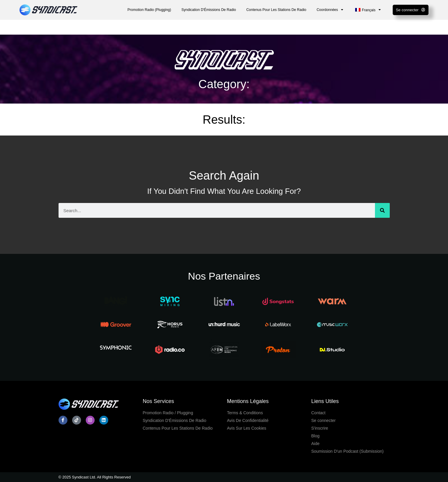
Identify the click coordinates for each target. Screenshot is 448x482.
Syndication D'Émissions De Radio (209, 10)
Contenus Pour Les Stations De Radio (276, 10)
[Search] (382, 210)
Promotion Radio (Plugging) (149, 10)
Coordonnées (330, 10)
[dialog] (437, 470)
